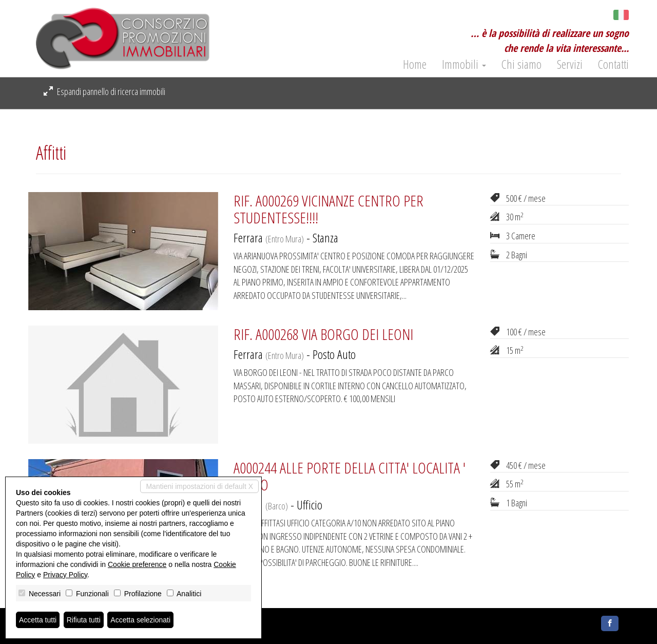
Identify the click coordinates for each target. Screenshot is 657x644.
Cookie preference (137, 564)
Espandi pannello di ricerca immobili (104, 91)
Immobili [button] (464, 64)
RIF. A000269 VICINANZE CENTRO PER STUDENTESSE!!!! (328, 209)
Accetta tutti (38, 620)
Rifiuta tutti (84, 620)
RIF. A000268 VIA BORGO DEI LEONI (323, 334)
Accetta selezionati (140, 620)
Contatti (613, 64)
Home (415, 64)
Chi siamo (521, 64)
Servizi (570, 64)
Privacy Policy (65, 575)
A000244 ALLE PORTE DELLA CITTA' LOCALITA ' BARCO (350, 476)
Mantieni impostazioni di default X (199, 486)
